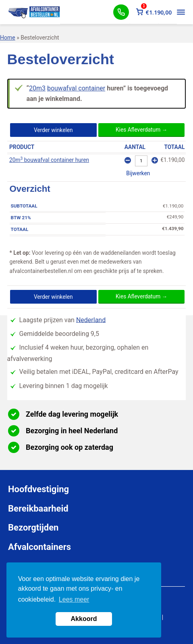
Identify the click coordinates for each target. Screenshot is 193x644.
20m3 (37, 88)
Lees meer (74, 599)
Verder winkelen (53, 130)
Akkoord (84, 619)
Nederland (91, 320)
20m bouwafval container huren (49, 160)
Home (8, 38)
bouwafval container (76, 88)
